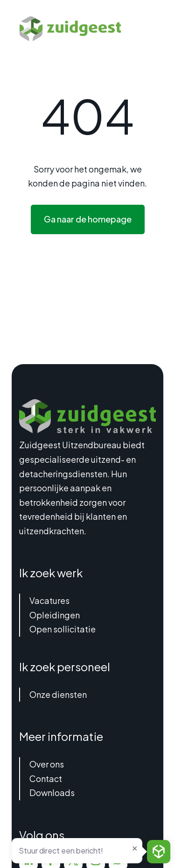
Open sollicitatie (63, 629)
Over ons (47, 764)
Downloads (52, 793)
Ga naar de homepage (88, 219)
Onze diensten (58, 694)
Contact (46, 778)
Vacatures (49, 600)
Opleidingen (55, 615)
